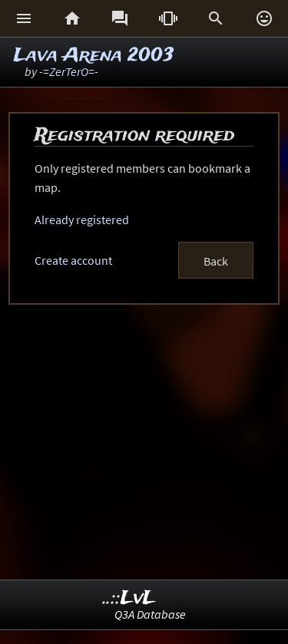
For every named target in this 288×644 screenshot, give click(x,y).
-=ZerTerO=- (69, 71)
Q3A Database (150, 614)
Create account (73, 260)
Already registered (82, 220)
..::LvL (129, 598)
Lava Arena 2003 (94, 56)
